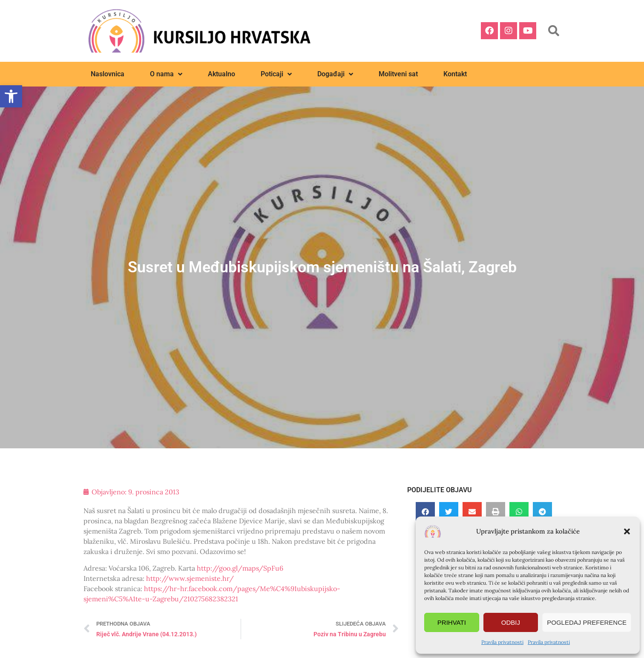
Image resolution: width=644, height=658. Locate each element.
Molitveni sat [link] (398, 74)
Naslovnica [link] (108, 74)
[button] (627, 531)
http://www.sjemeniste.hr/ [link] (190, 578)
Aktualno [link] (221, 74)
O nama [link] (166, 74)
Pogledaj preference (587, 622)
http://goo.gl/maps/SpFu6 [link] (240, 568)
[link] (11, 96)
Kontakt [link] (455, 74)
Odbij (511, 622)
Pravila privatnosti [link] (502, 642)
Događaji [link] (335, 74)
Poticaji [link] (276, 74)
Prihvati (452, 622)
